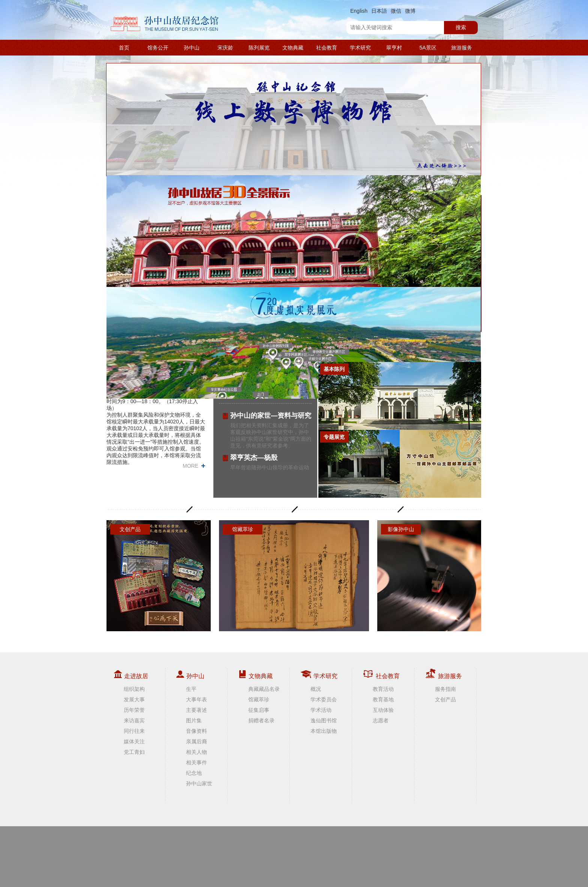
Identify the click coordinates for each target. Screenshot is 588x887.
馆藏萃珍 (259, 699)
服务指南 (445, 689)
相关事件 (196, 762)
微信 (396, 11)
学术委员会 (324, 699)
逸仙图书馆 (324, 720)
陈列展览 (259, 48)
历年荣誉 (134, 710)
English (359, 11)
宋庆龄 (225, 48)
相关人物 (196, 752)
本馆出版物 (324, 731)
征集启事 (259, 710)
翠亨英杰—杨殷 (254, 458)
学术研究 (360, 48)
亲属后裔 (196, 741)
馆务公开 (158, 48)
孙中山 (192, 48)
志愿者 (381, 720)
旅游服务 (462, 48)
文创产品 (445, 699)
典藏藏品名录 (264, 689)
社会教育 (327, 48)
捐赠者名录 (261, 720)
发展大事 (134, 699)
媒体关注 (134, 741)
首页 (124, 48)
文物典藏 (293, 48)
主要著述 (196, 710)
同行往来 (134, 731)
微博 (410, 11)
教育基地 (383, 699)
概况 (316, 689)
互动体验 (383, 710)
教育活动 (383, 689)
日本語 (379, 11)
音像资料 (196, 731)
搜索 (461, 27)
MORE (190, 466)
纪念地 (194, 773)
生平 (191, 689)
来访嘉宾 (134, 720)
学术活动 (321, 710)
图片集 (194, 720)
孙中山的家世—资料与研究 (271, 416)
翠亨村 (394, 48)
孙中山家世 (199, 783)
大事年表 (196, 699)
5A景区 (428, 48)
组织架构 (134, 689)
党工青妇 (134, 752)
